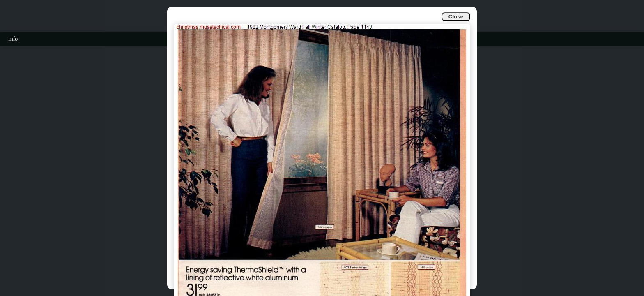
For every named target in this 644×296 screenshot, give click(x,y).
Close (456, 17)
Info (13, 39)
